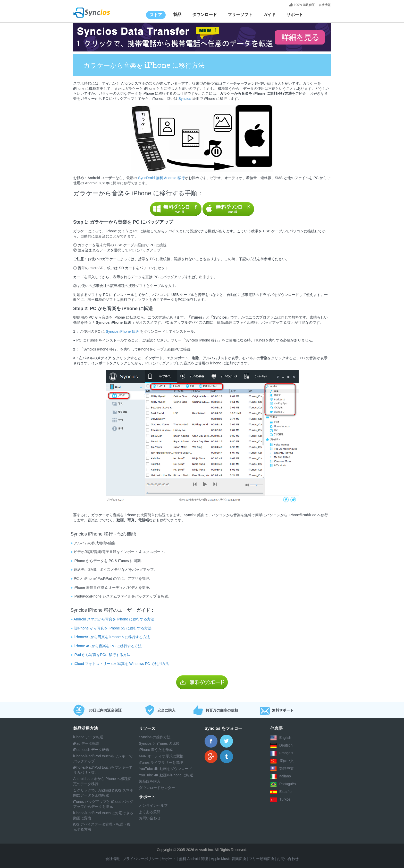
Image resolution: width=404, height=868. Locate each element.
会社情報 (324, 5)
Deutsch (286, 746)
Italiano (285, 776)
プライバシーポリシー (141, 859)
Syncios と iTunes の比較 (159, 743)
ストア (156, 15)
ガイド (270, 15)
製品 (177, 15)
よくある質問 (150, 812)
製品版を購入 (150, 781)
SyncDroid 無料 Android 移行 (161, 178)
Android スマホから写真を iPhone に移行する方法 (114, 619)
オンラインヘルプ (153, 805)
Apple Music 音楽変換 (228, 859)
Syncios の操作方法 (155, 737)
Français (286, 753)
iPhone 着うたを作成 (156, 750)
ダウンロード (205, 15)
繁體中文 (287, 769)
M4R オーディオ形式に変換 (161, 756)
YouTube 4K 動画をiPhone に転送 (166, 775)
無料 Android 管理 (193, 859)
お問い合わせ (150, 818)
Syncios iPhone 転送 (122, 331)
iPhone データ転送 (88, 737)
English (285, 738)
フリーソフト (240, 15)
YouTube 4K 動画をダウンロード (165, 769)
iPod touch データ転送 (91, 750)
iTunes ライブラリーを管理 (161, 762)
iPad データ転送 (86, 743)
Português (288, 784)
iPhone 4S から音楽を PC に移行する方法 (108, 646)
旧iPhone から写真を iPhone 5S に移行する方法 (113, 628)
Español (286, 792)
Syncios (184, 99)
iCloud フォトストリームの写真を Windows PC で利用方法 (121, 664)
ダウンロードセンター (157, 788)
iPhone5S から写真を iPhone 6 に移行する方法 (112, 637)
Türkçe (285, 800)
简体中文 (287, 761)
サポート (295, 15)
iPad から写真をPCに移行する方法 (102, 655)
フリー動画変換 (262, 859)
